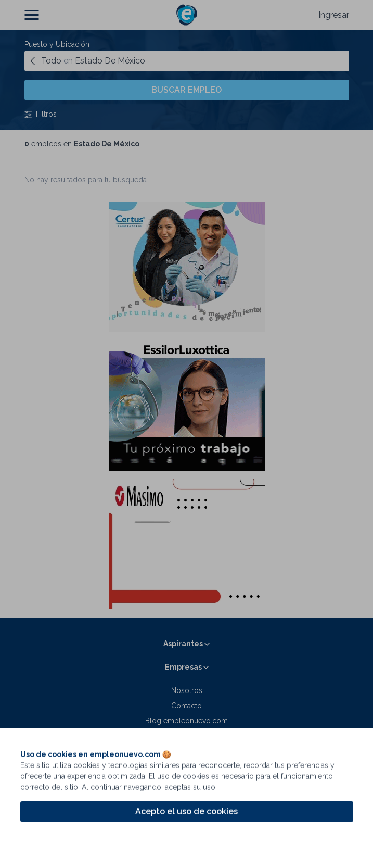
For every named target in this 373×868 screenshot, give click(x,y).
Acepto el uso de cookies (186, 817)
